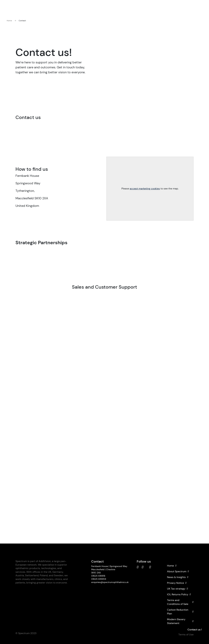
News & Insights (178, 577)
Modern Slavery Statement (180, 621)
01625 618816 (98, 576)
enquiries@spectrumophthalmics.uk (110, 582)
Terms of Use (186, 634)
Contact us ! (195, 630)
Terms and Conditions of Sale (180, 602)
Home (9, 21)
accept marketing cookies (145, 189)
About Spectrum (178, 571)
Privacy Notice (177, 583)
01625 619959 (99, 579)
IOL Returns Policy (179, 594)
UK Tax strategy (177, 589)
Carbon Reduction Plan (180, 612)
